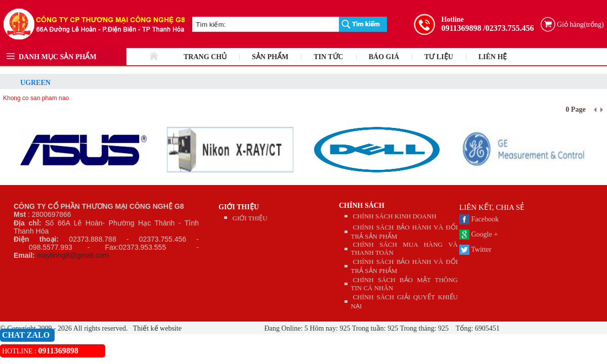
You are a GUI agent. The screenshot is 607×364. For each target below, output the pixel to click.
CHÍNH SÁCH (362, 206)
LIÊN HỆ (493, 57)
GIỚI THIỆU (239, 207)
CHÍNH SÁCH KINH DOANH (395, 216)
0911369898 (461, 28)
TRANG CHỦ (205, 57)
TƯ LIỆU (439, 57)
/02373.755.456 (508, 28)
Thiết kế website (157, 328)
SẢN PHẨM (270, 57)
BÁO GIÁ (384, 57)
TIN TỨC (329, 57)
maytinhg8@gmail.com (73, 255)
